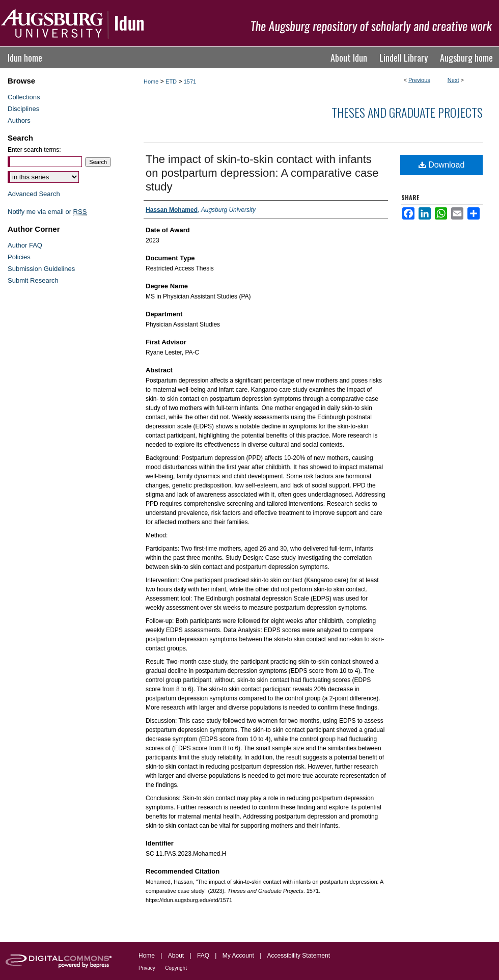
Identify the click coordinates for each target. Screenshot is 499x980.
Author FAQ (25, 245)
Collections (24, 97)
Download (442, 165)
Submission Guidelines (41, 269)
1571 (190, 81)
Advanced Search (34, 194)
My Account (238, 956)
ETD (171, 81)
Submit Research (33, 280)
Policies (19, 257)
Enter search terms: (34, 150)
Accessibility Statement (299, 956)
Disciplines (23, 109)
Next (453, 80)
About (176, 956)
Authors (19, 120)
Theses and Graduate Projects (407, 112)
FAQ (203, 956)
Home (151, 81)
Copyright (176, 968)
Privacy (147, 968)
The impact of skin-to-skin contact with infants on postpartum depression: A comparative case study (262, 173)
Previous (419, 80)
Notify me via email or (47, 212)
